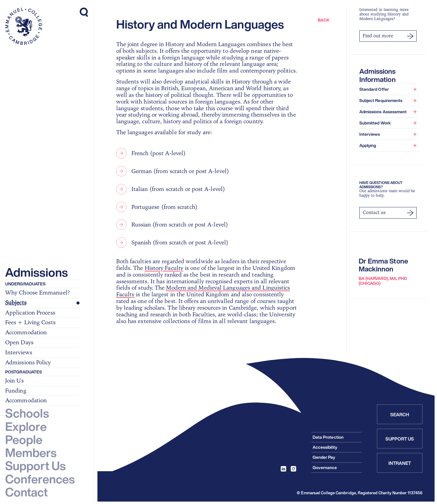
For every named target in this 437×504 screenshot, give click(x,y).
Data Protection (328, 437)
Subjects (16, 303)
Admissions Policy (28, 363)
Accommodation (26, 333)
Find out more (388, 36)
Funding (16, 391)
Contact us (388, 213)
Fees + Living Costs (30, 323)
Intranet (400, 463)
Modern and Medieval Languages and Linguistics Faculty (203, 291)
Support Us (400, 439)
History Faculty (164, 268)
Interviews (19, 353)
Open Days (19, 343)
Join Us (14, 381)
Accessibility (325, 447)
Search (400, 414)
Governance (325, 467)
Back (324, 20)
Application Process (30, 313)
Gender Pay (324, 457)
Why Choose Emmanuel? (38, 293)
